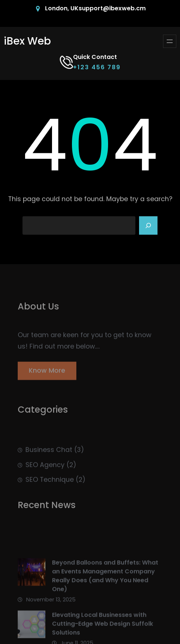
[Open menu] (170, 41)
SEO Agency (45, 471)
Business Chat (49, 456)
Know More (47, 373)
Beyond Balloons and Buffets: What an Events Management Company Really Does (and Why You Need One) (105, 588)
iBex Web (27, 41)
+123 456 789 (97, 67)
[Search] (148, 225)
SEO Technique (50, 486)
